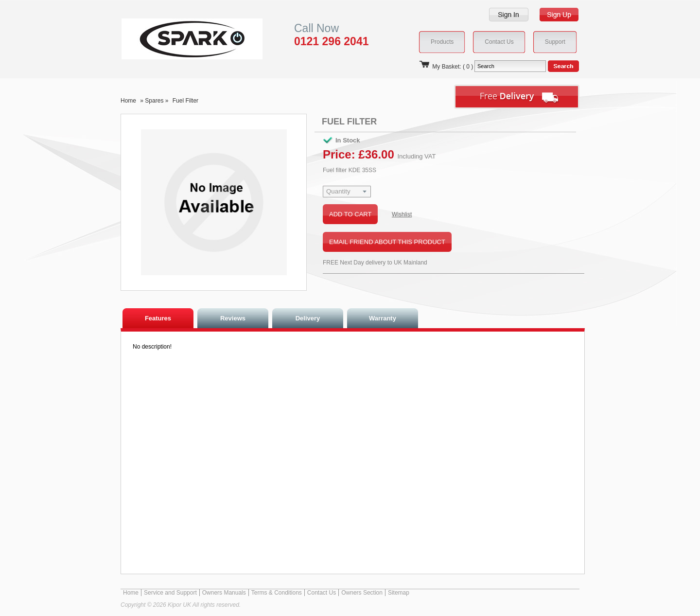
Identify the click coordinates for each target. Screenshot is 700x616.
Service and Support (170, 593)
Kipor (177, 39)
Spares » (157, 101)
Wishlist (402, 214)
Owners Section (362, 593)
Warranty (383, 318)
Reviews (233, 318)
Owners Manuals (224, 593)
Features (158, 318)
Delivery (308, 318)
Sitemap (399, 593)
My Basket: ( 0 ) (446, 67)
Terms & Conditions (277, 593)
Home (128, 101)
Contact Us (322, 593)
